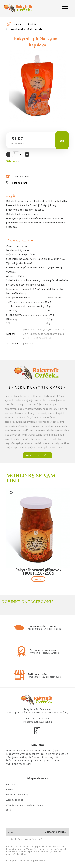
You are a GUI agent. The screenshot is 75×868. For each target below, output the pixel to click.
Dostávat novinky (55, 832)
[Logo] (19, 8)
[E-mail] (24, 832)
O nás (9, 810)
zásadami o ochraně (35, 839)
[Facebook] (37, 731)
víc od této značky (38, 455)
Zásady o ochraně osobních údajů (25, 805)
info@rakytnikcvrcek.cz (37, 722)
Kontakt (10, 790)
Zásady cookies (15, 800)
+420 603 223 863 (37, 718)
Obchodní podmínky (17, 795)
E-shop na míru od (26, 860)
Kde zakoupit (22, 176)
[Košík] (62, 140)
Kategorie (18, 24)
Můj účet (11, 784)
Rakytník (32, 24)
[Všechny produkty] (9, 24)
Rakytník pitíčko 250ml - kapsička (26, 29)
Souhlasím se (26, 839)
